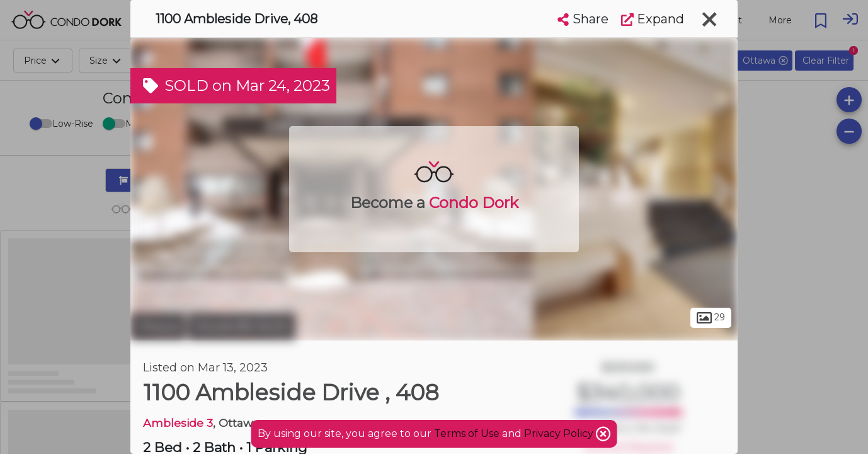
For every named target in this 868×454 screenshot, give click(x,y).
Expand (653, 19)
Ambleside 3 (178, 423)
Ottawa (158, 327)
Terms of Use (467, 434)
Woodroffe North (242, 327)
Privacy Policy (560, 434)
